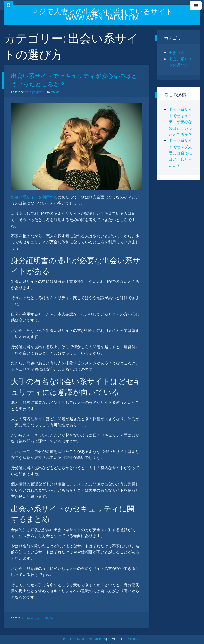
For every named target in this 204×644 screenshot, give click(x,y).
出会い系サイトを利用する (34, 197)
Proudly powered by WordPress (85, 639)
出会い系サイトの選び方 (39, 618)
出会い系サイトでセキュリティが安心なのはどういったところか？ (74, 80)
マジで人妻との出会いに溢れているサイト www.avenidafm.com (102, 15)
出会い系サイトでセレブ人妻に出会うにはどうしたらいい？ (180, 153)
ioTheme (135, 639)
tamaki (55, 92)
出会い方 (177, 53)
